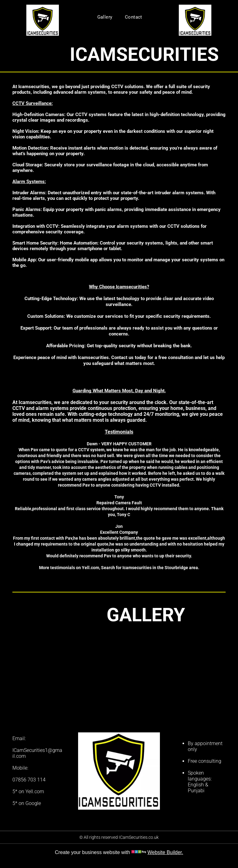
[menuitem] (105, 17)
